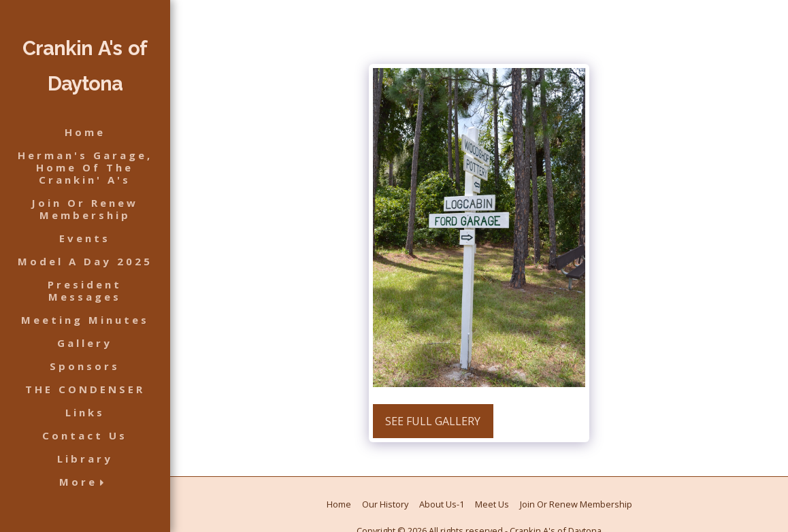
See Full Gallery (433, 421)
